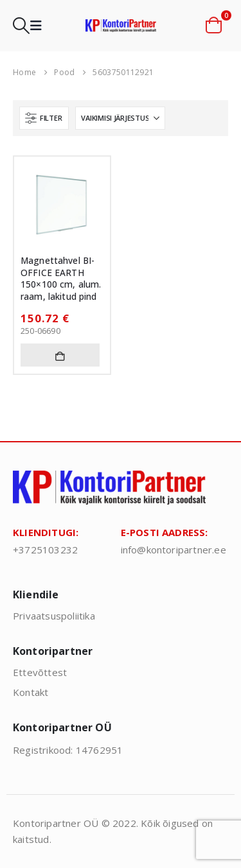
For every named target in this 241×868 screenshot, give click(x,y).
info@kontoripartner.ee (174, 550)
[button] (21, 26)
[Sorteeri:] (120, 118)
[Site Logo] (121, 25)
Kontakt (31, 692)
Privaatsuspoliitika (54, 616)
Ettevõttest (40, 672)
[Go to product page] (62, 204)
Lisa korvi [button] (60, 355)
